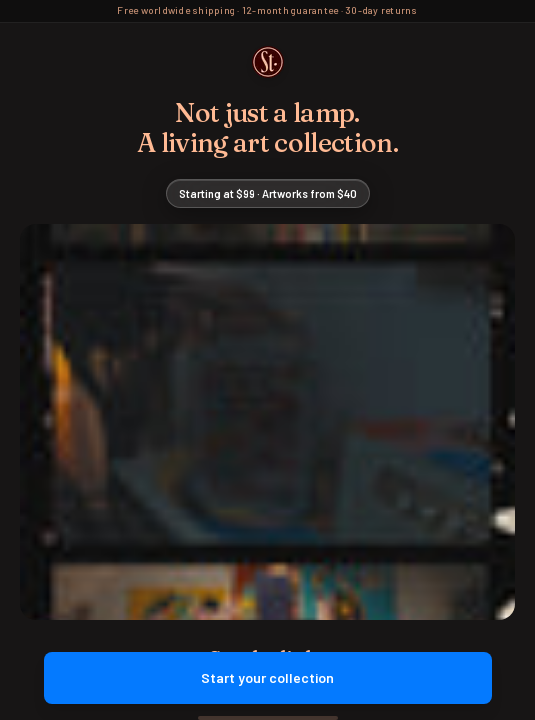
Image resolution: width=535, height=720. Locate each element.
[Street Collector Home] (268, 62)
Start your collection (267, 677)
